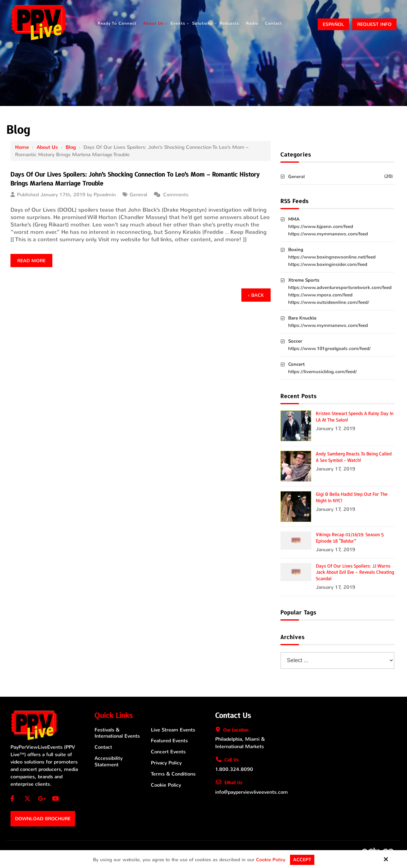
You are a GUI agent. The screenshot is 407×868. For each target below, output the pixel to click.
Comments (176, 195)
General (138, 195)
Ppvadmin (105, 195)
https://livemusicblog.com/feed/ (322, 372)
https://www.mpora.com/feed (320, 295)
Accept (302, 860)
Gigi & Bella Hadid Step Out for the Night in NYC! (352, 497)
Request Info (374, 24)
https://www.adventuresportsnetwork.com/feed (340, 287)
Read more (31, 261)
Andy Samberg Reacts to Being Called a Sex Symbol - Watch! (354, 457)
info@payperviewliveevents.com (252, 792)
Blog (71, 147)
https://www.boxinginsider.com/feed (328, 264)
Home (22, 147)
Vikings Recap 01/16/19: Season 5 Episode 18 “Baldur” (350, 538)
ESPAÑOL (333, 24)
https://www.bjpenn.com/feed (321, 226)
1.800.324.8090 (234, 769)
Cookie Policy (271, 860)
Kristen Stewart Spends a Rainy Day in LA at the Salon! (355, 417)
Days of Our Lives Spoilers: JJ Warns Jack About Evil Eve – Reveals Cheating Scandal (355, 573)
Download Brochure (43, 819)
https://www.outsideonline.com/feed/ (329, 302)
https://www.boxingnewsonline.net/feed (332, 257)
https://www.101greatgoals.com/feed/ (329, 348)
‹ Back (256, 295)
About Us (47, 147)
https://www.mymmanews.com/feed (328, 234)
